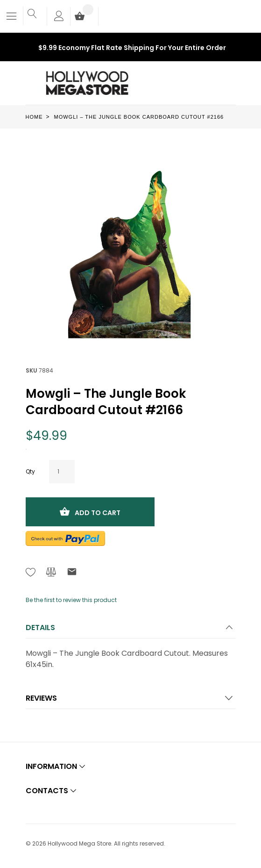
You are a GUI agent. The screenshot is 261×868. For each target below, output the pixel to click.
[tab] (131, 630)
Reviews (41, 698)
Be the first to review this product (71, 600)
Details (40, 628)
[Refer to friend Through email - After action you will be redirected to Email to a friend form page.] (72, 573)
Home (34, 117)
